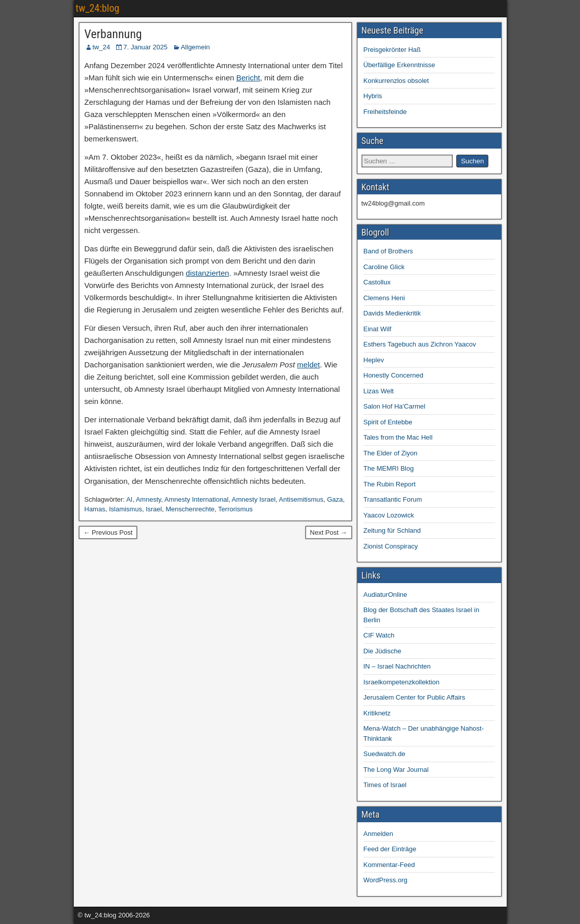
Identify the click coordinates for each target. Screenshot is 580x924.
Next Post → (329, 532)
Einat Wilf (378, 329)
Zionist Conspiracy (391, 546)
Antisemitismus (301, 499)
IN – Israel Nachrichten (397, 666)
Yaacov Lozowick (389, 515)
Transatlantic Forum (393, 499)
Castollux (377, 282)
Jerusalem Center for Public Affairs (415, 697)
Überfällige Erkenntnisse (399, 65)
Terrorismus (235, 509)
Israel (154, 509)
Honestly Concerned (394, 375)
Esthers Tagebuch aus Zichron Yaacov (420, 344)
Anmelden (379, 834)
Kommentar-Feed (389, 865)
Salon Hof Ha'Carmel (395, 406)
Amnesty (149, 499)
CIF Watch (379, 635)
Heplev (374, 360)
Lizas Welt (379, 391)
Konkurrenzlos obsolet (396, 81)
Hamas (95, 509)
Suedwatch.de (384, 754)
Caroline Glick (384, 267)
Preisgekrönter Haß (392, 50)
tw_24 (102, 47)
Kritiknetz (377, 713)
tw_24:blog (98, 8)
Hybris (373, 96)
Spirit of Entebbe (388, 422)
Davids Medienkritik (392, 313)
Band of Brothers (389, 251)
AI (129, 499)
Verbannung (113, 34)
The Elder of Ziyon (391, 453)
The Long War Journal (396, 770)
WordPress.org (385, 880)
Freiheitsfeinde (385, 112)
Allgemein (195, 47)
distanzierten (208, 273)
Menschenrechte (190, 509)
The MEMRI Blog (389, 468)
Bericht (248, 78)
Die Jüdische (382, 651)
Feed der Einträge (390, 849)
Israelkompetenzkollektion (402, 682)
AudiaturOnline (385, 595)
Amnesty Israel (254, 499)
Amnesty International (197, 499)
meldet (308, 365)
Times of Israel (385, 785)
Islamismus (126, 509)
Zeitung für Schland (392, 530)
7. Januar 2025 (145, 47)
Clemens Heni (384, 298)
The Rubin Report (390, 484)
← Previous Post (108, 532)
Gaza (335, 499)
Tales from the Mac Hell (398, 437)
